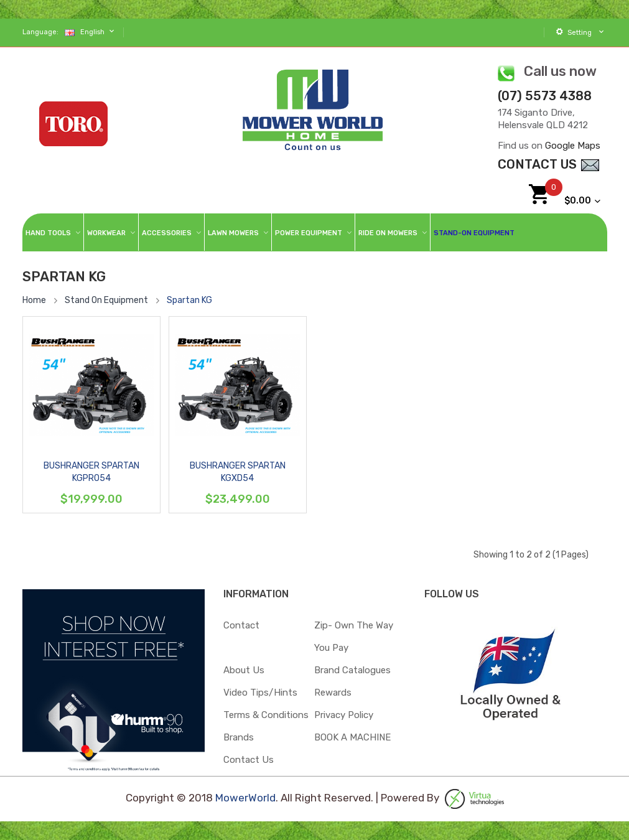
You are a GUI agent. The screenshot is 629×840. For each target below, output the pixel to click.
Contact (241, 625)
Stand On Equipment (106, 300)
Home (34, 300)
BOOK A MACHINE (352, 737)
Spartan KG (189, 300)
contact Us (549, 164)
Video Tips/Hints (260, 693)
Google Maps (573, 146)
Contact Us (249, 760)
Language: (40, 32)
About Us (244, 670)
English (91, 31)
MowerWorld (245, 798)
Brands (239, 737)
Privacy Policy (344, 715)
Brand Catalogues (352, 670)
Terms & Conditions (266, 715)
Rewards (333, 693)
